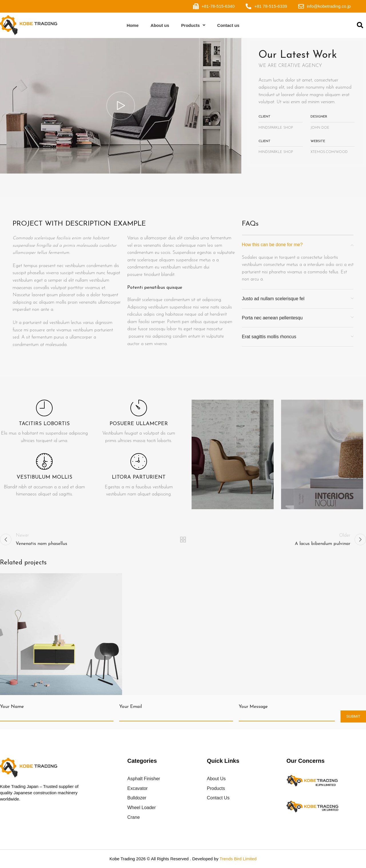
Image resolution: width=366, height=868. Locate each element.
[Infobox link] (44, 422)
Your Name (12, 707)
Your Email (131, 707)
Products (193, 25)
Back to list (183, 539)
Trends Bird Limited (238, 859)
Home (133, 25)
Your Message (253, 707)
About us (160, 25)
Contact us (228, 25)
